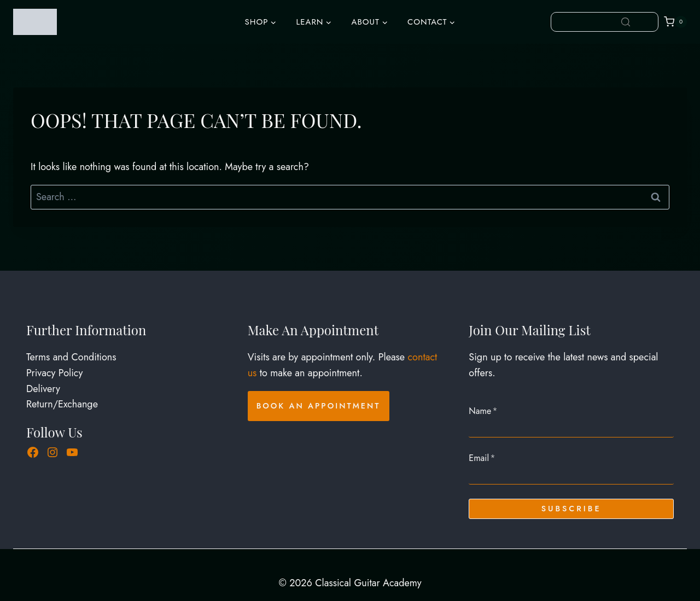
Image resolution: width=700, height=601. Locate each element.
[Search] (626, 22)
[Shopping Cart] (675, 22)
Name (483, 411)
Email (482, 458)
